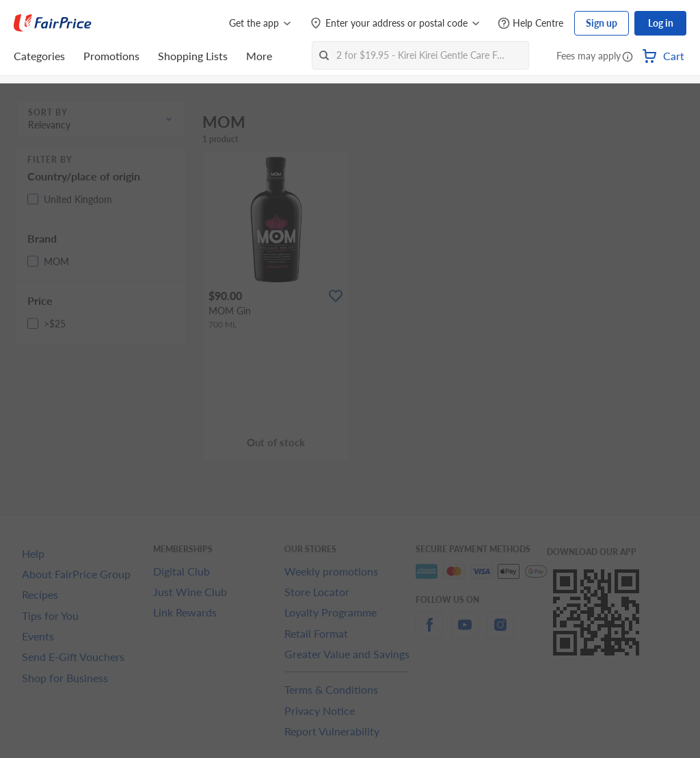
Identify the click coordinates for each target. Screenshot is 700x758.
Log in (661, 23)
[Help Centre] (530, 24)
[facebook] (429, 633)
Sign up (602, 23)
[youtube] (465, 633)
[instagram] (500, 633)
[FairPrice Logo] (53, 23)
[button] (628, 57)
